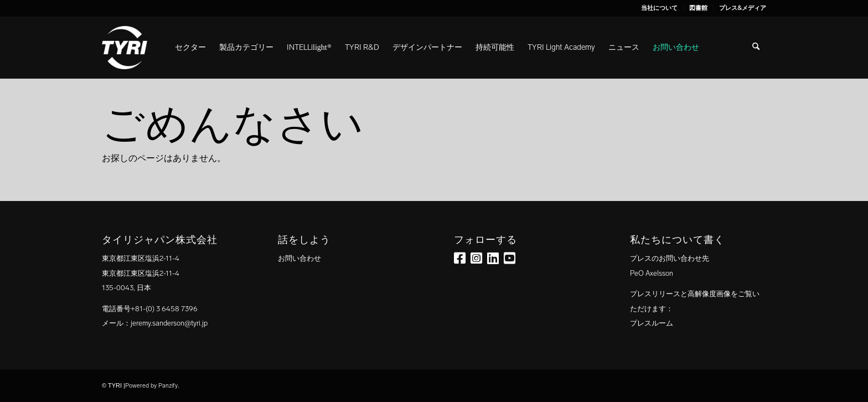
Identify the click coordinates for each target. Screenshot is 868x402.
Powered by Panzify (151, 386)
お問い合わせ (299, 258)
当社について (659, 8)
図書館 (698, 8)
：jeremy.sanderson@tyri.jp (166, 323)
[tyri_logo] (125, 48)
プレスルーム (652, 323)
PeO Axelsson (652, 273)
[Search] (756, 48)
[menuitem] (660, 8)
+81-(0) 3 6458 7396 (164, 309)
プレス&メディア (743, 8)
